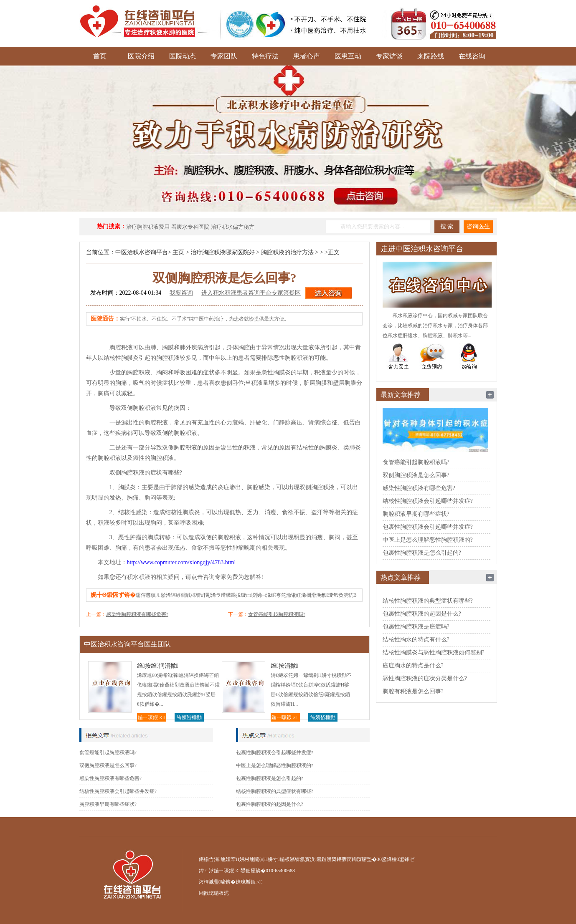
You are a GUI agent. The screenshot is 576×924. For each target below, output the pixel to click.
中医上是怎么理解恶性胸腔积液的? (275, 765)
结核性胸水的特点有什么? (416, 640)
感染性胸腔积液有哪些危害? (137, 614)
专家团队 (224, 56)
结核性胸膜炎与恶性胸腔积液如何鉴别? (434, 653)
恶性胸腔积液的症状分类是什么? (425, 678)
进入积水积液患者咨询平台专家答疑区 (251, 293)
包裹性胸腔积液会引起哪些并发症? (275, 752)
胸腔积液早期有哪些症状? (108, 804)
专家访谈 (389, 56)
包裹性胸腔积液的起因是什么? (270, 804)
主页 (178, 252)
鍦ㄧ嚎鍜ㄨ (151, 717)
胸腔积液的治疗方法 (287, 252)
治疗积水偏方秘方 (233, 227)
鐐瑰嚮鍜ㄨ (249, 882)
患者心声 (307, 56)
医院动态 (183, 56)
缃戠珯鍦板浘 (214, 893)
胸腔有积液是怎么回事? (413, 691)
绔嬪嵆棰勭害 (189, 718)
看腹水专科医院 (190, 227)
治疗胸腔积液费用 (148, 227)
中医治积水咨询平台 (142, 252)
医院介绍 (141, 56)
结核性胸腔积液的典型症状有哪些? (275, 791)
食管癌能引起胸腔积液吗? (277, 614)
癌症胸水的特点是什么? (413, 665)
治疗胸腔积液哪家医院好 (223, 252)
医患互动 (348, 56)
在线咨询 (472, 56)
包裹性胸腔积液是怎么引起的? (270, 778)
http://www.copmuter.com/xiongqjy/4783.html (181, 562)
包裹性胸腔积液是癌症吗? (416, 627)
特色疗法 (265, 56)
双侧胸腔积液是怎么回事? (108, 765)
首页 (100, 56)
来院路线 (431, 56)
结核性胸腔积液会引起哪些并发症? (118, 791)
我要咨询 (181, 293)
